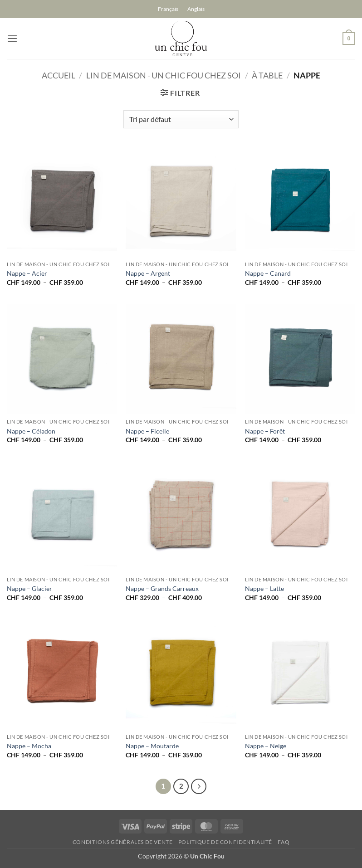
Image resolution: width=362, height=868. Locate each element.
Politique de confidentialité (225, 842)
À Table (267, 75)
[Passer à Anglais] (196, 9)
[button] (12, 38)
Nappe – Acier (27, 273)
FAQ (284, 842)
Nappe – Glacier (29, 588)
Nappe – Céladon (31, 431)
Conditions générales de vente (123, 842)
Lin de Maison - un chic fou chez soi (164, 75)
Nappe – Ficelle (147, 431)
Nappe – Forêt (265, 431)
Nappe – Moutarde (152, 746)
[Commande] (181, 119)
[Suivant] (199, 786)
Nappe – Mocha (29, 746)
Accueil (59, 75)
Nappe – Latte (264, 588)
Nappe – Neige (266, 746)
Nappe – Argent (148, 273)
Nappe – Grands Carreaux (162, 588)
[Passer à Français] (168, 9)
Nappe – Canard (268, 273)
